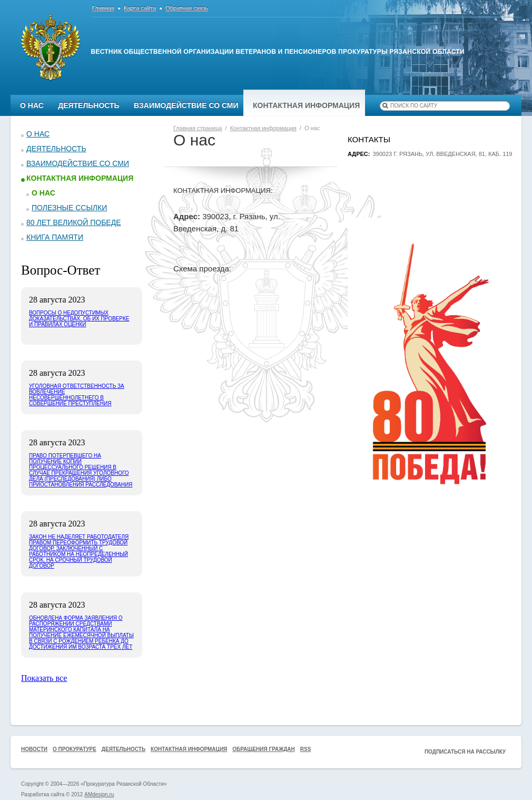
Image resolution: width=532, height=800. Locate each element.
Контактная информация (306, 105)
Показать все (44, 678)
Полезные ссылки (69, 208)
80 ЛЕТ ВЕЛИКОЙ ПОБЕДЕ (74, 222)
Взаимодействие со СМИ (186, 105)
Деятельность (89, 105)
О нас (32, 105)
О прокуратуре (75, 749)
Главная (103, 8)
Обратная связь (187, 8)
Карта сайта (140, 8)
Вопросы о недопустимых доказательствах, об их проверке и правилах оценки (79, 319)
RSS (306, 749)
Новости (34, 749)
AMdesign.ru (99, 794)
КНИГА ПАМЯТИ (55, 237)
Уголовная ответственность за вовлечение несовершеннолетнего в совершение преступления (77, 395)
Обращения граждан (264, 749)
